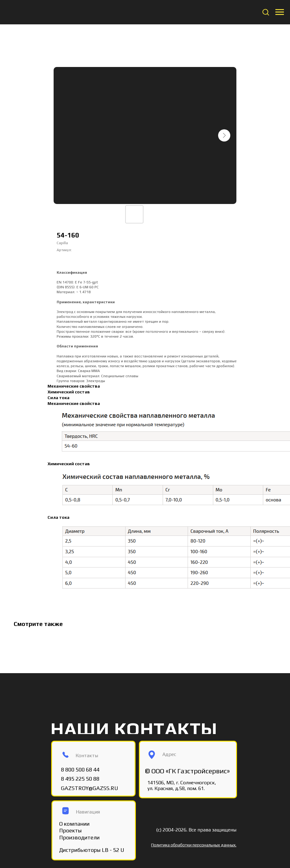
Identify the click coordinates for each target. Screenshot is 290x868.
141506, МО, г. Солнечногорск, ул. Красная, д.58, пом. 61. (182, 785)
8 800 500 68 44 (80, 770)
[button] (266, 12)
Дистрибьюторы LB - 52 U (92, 850)
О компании (74, 824)
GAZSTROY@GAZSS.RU (90, 788)
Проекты (70, 830)
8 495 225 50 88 (80, 779)
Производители (79, 837)
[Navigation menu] (280, 12)
